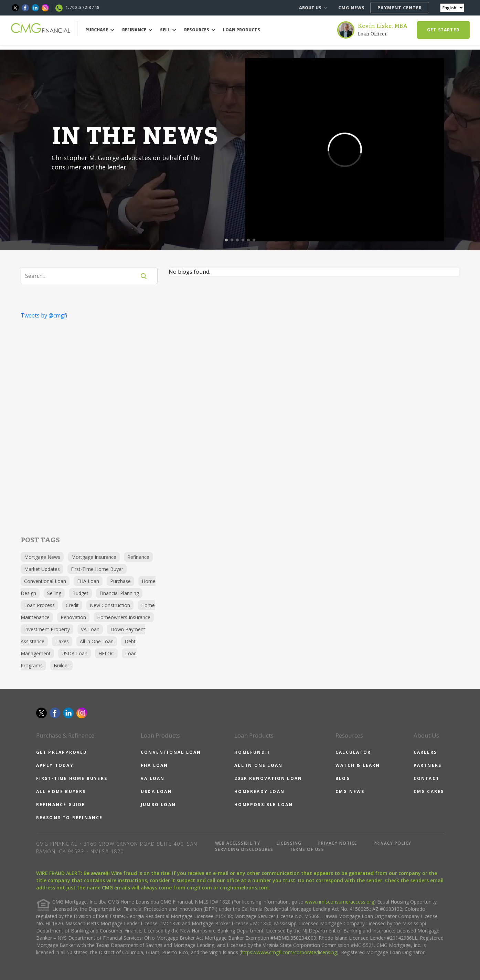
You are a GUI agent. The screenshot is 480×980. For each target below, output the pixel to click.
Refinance (138, 557)
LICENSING (289, 843)
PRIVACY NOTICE (338, 843)
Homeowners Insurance (124, 617)
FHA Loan (88, 581)
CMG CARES (429, 791)
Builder (61, 665)
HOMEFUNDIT (253, 752)
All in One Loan (97, 641)
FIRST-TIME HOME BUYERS (72, 778)
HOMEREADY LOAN (259, 791)
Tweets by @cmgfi (44, 315)
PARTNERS (428, 765)
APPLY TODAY (55, 765)
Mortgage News (42, 557)
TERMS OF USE (307, 849)
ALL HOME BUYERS (61, 791)
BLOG (343, 778)
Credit (72, 605)
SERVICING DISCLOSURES (244, 849)
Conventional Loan (45, 581)
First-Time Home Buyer (97, 569)
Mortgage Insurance (94, 557)
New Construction (110, 605)
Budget (80, 593)
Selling (54, 593)
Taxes (62, 641)
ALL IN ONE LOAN (258, 765)
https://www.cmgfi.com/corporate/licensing (289, 952)
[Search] (83, 276)
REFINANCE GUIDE (61, 805)
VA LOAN (153, 778)
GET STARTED (443, 30)
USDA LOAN (156, 791)
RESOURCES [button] (200, 30)
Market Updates (42, 569)
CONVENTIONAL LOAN (171, 752)
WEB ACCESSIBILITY (238, 843)
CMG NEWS (351, 8)
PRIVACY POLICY (393, 843)
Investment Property (47, 629)
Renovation (73, 617)
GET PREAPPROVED (62, 752)
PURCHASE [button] (100, 30)
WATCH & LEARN (358, 765)
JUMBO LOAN (158, 805)
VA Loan (90, 629)
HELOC (106, 653)
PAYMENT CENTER (400, 8)
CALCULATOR (353, 752)
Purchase (120, 581)
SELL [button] (168, 30)
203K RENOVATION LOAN (268, 778)
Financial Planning (119, 593)
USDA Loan (74, 653)
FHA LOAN (154, 765)
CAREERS (425, 752)
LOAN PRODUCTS (242, 30)
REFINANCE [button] (137, 30)
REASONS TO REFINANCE (70, 818)
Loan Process (39, 605)
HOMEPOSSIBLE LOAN (264, 805)
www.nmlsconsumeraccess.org (339, 902)
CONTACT (426, 778)
